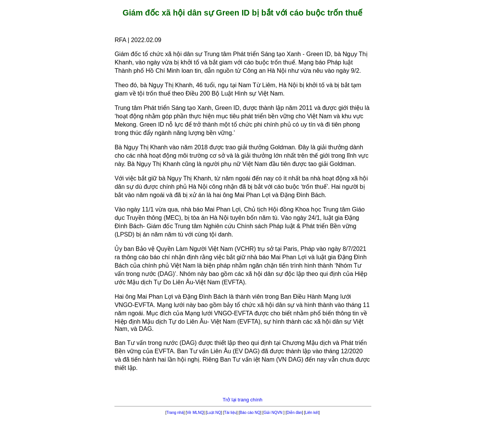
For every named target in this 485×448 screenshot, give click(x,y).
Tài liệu (231, 413)
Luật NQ (214, 413)
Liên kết (312, 413)
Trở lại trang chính (243, 400)
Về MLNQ (195, 413)
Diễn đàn (294, 413)
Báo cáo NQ (250, 413)
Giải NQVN (273, 413)
